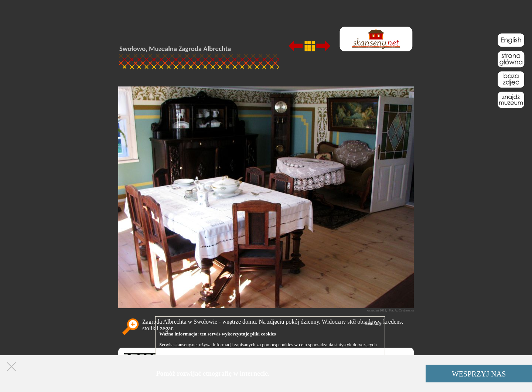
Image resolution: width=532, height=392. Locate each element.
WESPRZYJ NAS (479, 374)
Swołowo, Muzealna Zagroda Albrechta (175, 49)
